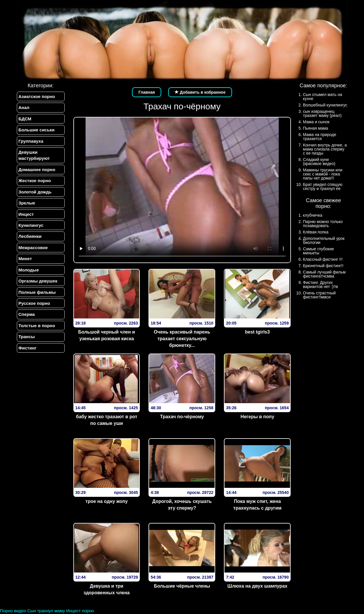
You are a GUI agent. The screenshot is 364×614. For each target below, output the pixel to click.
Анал (24, 107)
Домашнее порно (37, 170)
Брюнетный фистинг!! (323, 266)
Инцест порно (80, 611)
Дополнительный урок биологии (324, 240)
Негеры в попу (257, 417)
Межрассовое (33, 248)
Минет (25, 259)
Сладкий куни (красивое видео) (319, 162)
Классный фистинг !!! (323, 259)
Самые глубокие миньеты (319, 251)
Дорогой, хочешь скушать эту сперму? (182, 505)
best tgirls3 (257, 332)
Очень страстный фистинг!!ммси (319, 295)
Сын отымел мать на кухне (323, 97)
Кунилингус (31, 225)
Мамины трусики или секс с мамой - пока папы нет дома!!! (323, 174)
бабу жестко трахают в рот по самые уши (107, 420)
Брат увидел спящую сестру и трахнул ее (323, 186)
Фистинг (28, 348)
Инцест (26, 214)
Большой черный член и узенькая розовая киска (107, 335)
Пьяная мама (316, 128)
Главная (147, 92)
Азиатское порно (37, 96)
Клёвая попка (316, 232)
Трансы (27, 337)
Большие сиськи (37, 130)
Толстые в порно (37, 326)
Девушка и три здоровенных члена (107, 589)
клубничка (313, 215)
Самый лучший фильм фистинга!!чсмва (324, 274)
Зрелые (27, 203)
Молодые (29, 270)
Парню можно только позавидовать (323, 224)
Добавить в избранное (200, 92)
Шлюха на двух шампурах (257, 586)
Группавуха (31, 141)
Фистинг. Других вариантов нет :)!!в (321, 285)
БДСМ (25, 119)
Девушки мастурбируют (34, 155)
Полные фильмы (37, 292)
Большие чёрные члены (182, 586)
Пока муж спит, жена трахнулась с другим (257, 505)
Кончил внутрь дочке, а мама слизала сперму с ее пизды (325, 149)
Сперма (27, 314)
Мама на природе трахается (320, 137)
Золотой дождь (35, 192)
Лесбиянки (30, 236)
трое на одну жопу (107, 501)
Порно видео (13, 611)
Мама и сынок (316, 122)
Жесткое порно (35, 181)
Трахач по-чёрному (182, 417)
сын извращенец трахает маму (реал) (322, 113)
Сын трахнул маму (46, 611)
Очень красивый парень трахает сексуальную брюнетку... (182, 339)
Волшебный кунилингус (325, 105)
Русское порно (34, 303)
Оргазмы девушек (38, 281)
